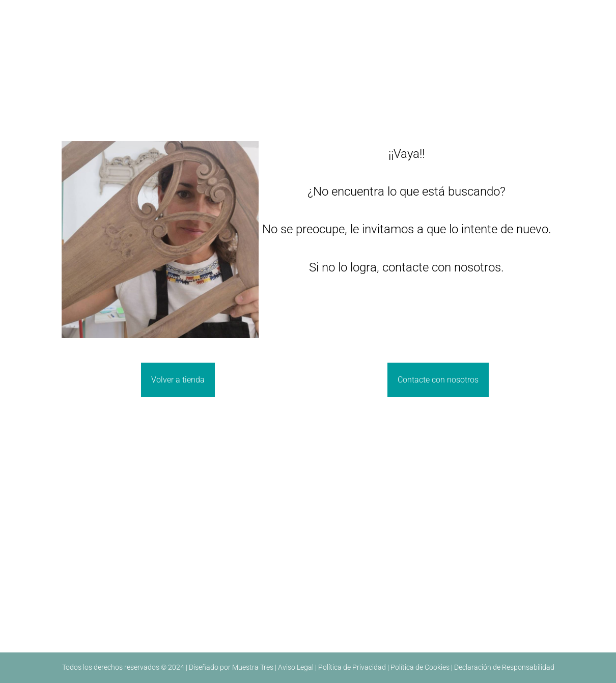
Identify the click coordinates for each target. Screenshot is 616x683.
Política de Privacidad (352, 667)
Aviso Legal (296, 667)
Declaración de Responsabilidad (504, 667)
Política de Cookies (420, 667)
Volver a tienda (178, 380)
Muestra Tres (253, 667)
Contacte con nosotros (438, 380)
